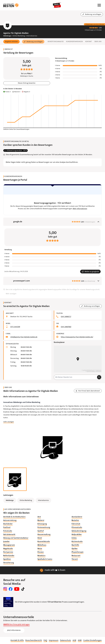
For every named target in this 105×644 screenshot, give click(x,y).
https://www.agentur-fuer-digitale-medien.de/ (77, 337)
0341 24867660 (66, 327)
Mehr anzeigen (11, 294)
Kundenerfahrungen (74, 42)
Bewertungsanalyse (56, 42)
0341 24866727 (66, 317)
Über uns (98, 42)
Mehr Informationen (80, 209)
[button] (11, 42)
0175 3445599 (15, 327)
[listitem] (14, 517)
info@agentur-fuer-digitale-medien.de (24, 337)
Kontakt (89, 42)
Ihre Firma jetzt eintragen (16, 625)
